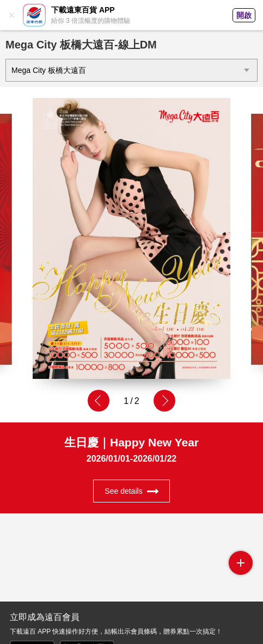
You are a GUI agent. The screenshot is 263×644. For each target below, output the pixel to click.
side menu (241, 563)
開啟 (244, 15)
